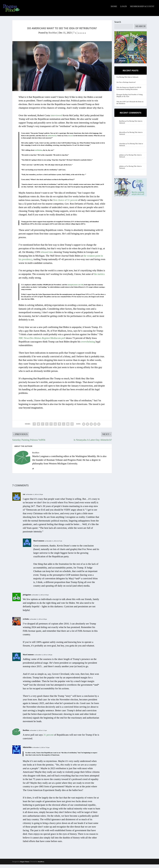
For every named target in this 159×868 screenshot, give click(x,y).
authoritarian (52, 139)
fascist (71, 139)
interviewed (56, 119)
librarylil (122, 136)
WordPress (41, 865)
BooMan (53, 36)
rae (24, 498)
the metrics (99, 278)
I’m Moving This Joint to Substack (127, 81)
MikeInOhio (27, 751)
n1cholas (26, 623)
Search (118, 26)
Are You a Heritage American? (126, 86)
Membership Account (142, 10)
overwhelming (88, 345)
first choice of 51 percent (65, 204)
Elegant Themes (25, 865)
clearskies (122, 147)
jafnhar (122, 158)
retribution (38, 154)
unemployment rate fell (75, 288)
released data (47, 256)
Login (124, 10)
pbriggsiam (27, 598)
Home (114, 10)
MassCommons (39, 544)
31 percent (48, 738)
